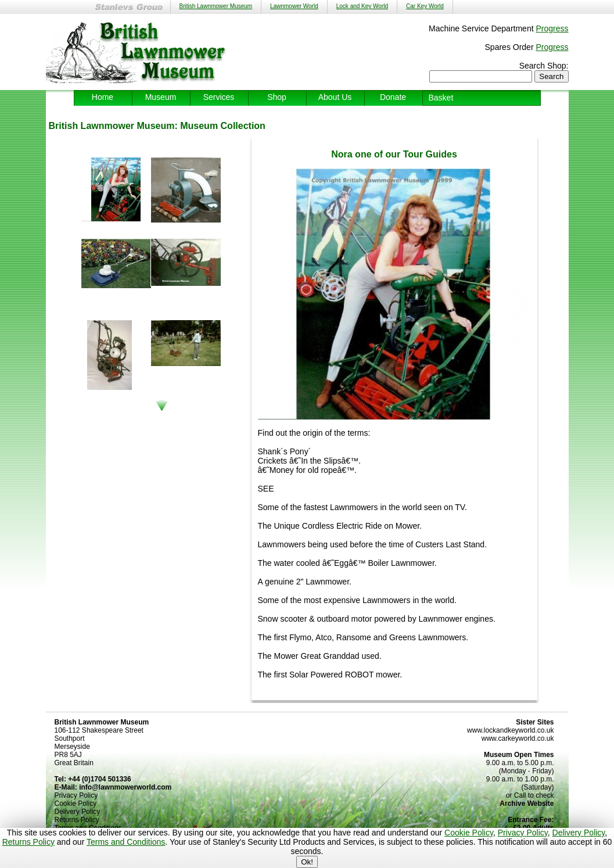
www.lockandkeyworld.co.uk (510, 730)
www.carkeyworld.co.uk (518, 738)
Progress (552, 28)
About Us (335, 97)
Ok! (307, 862)
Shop (277, 97)
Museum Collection (223, 126)
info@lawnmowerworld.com (125, 787)
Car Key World (425, 6)
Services (219, 97)
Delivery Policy (579, 833)
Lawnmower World (294, 6)
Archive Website (527, 804)
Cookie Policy (469, 833)
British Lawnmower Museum (216, 6)
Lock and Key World (362, 6)
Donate (393, 97)
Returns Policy (28, 842)
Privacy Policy (523, 833)
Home (103, 97)
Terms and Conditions (126, 842)
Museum (161, 97)
